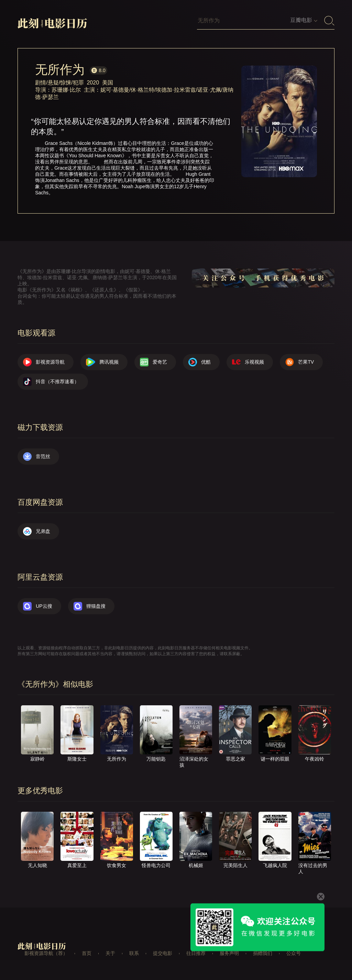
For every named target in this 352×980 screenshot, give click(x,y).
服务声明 (229, 953)
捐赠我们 (263, 953)
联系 (134, 953)
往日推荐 (196, 953)
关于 (110, 953)
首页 (87, 953)
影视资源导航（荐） (46, 953)
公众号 (294, 953)
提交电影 (163, 953)
